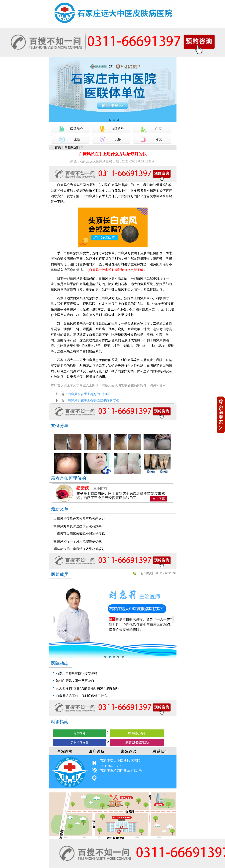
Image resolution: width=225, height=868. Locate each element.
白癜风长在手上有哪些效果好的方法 (93, 400)
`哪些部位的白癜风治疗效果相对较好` (79, 549)
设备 (118, 139)
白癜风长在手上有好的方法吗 (89, 394)
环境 (159, 139)
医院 (77, 139)
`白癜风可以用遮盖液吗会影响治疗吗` (79, 534)
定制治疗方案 (79, 743)
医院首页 (65, 751)
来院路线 (118, 129)
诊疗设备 (97, 751)
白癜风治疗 (72, 147)
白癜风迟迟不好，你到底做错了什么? (82, 696)
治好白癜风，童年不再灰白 (75, 681)
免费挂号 (79, 733)
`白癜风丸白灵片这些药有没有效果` (78, 526)
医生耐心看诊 (137, 733)
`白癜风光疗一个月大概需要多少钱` (78, 541)
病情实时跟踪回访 (137, 743)
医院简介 (77, 129)
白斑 (159, 129)
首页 (58, 147)
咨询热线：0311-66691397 (158, 573)
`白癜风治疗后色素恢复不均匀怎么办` (79, 519)
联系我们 (161, 751)
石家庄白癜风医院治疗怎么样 (77, 673)
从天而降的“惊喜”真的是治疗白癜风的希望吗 (88, 688)
